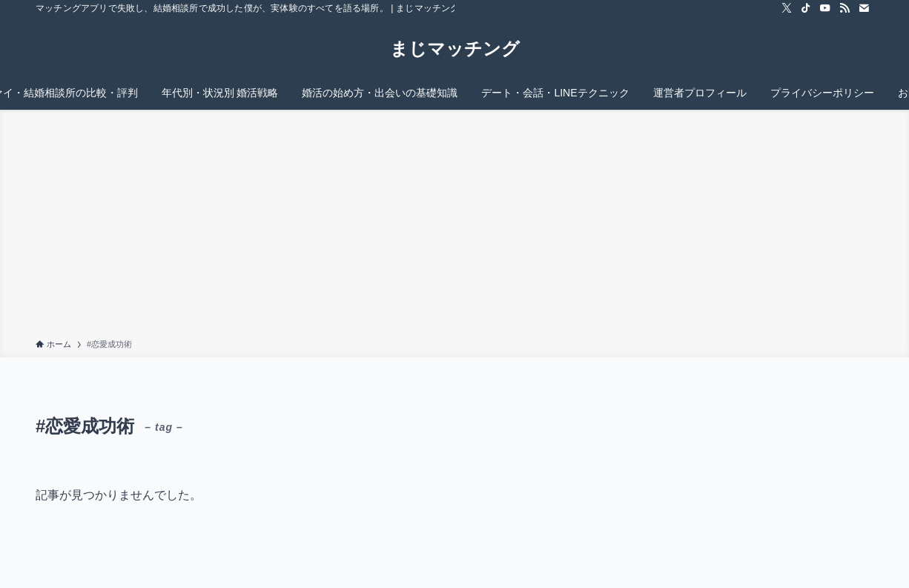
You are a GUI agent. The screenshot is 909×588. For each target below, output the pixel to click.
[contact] (864, 8)
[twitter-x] (787, 8)
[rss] (844, 8)
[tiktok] (806, 8)
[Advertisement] (454, 227)
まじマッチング (455, 49)
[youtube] (825, 8)
